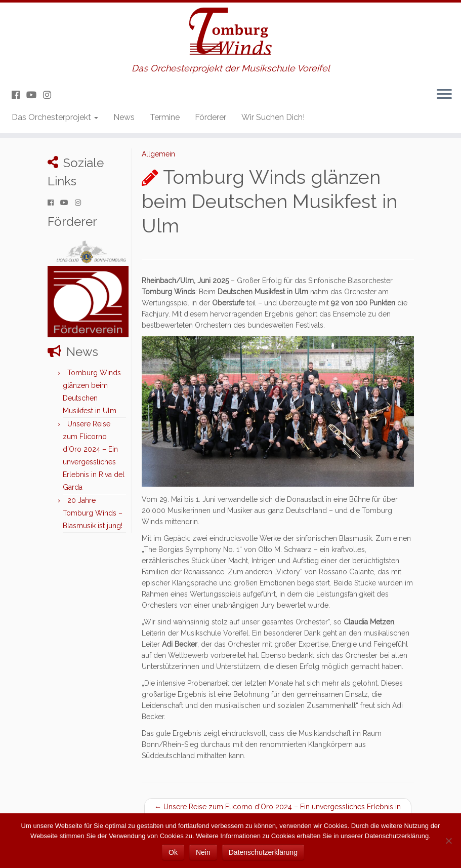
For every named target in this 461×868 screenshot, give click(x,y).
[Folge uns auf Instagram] (50, 95)
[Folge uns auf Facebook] (19, 95)
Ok (173, 852)
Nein (203, 852)
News (124, 117)
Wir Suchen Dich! (273, 117)
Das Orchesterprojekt (55, 117)
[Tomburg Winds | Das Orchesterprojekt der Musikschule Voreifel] (230, 33)
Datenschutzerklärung (263, 852)
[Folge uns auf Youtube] (35, 95)
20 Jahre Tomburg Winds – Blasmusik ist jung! (93, 513)
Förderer (211, 117)
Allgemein (158, 154)
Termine (165, 117)
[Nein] (448, 841)
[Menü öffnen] (444, 95)
